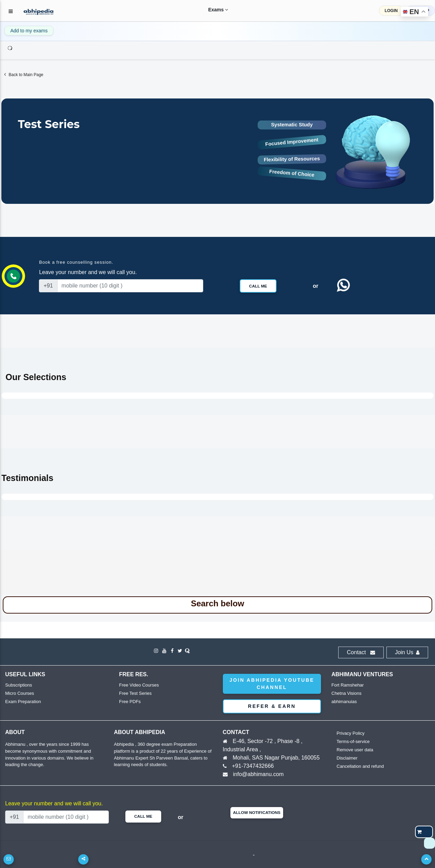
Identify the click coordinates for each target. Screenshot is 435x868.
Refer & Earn (272, 706)
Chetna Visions (346, 693)
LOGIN (391, 11)
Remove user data (355, 750)
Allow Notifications (257, 813)
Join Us (407, 652)
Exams (213, 10)
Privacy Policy (350, 733)
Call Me (258, 286)
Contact (361, 652)
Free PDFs (130, 702)
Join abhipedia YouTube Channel (272, 684)
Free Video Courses (139, 685)
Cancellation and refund (360, 766)
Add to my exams (29, 31)
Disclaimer (347, 758)
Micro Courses (20, 693)
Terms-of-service (353, 741)
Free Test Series (135, 693)
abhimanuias (344, 702)
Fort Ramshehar (348, 685)
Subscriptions (19, 685)
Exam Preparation (23, 702)
